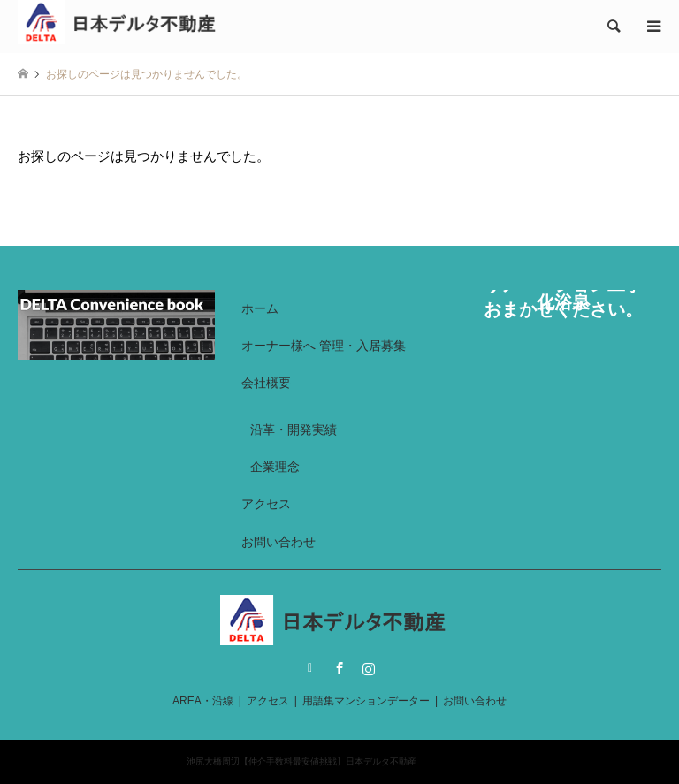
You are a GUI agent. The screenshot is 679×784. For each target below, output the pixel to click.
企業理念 (275, 467)
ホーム (260, 308)
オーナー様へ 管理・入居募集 (324, 346)
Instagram (369, 668)
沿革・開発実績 (294, 430)
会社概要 (266, 383)
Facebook (339, 668)
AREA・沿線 (203, 701)
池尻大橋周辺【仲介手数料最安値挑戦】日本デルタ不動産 (301, 761)
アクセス (266, 504)
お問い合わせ (278, 542)
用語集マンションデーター (366, 701)
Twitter (310, 668)
